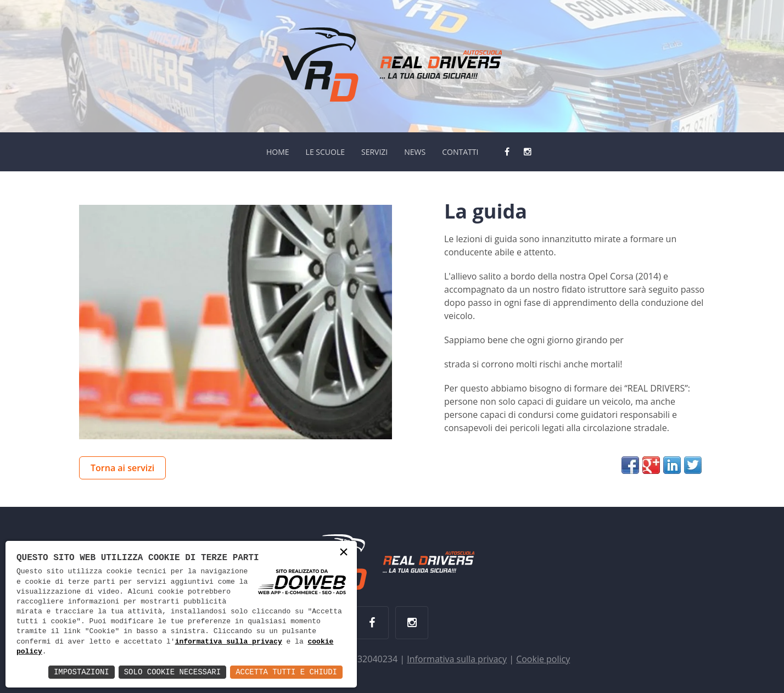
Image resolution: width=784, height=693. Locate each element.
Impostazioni (82, 672)
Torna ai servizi (122, 468)
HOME (278, 152)
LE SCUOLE (325, 152)
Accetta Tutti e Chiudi (286, 672)
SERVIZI (374, 152)
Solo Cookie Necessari (172, 672)
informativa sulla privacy (229, 642)
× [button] (344, 553)
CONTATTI (460, 152)
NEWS (415, 152)
